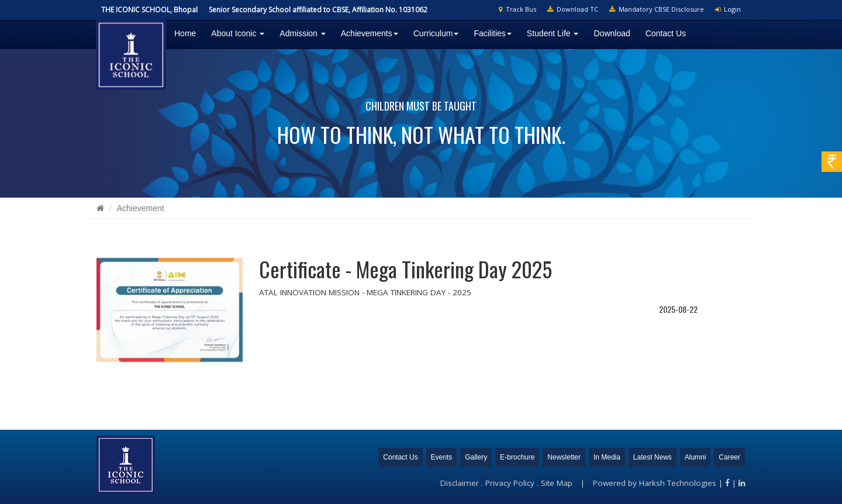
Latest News (653, 457)
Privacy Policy (510, 483)
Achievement (141, 208)
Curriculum (436, 33)
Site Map (557, 483)
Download (612, 33)
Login (728, 9)
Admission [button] (302, 33)
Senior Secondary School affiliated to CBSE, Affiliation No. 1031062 (318, 10)
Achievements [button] (370, 33)
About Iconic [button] (238, 33)
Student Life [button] (553, 33)
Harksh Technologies (678, 483)
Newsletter (564, 457)
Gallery (476, 457)
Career (729, 457)
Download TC (573, 9)
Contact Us (666, 33)
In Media (607, 457)
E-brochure (517, 457)
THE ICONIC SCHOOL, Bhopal (149, 10)
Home (185, 33)
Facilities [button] (492, 33)
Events (442, 457)
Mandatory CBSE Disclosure (657, 9)
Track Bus (517, 9)
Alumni (696, 457)
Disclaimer (460, 483)
